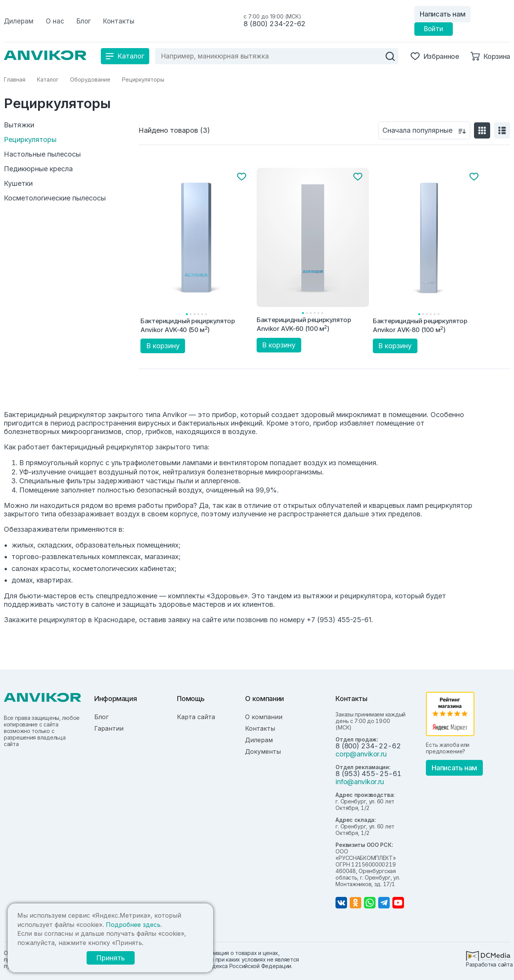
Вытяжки (19, 125)
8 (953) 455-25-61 (368, 774)
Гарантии (109, 728)
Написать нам (442, 14)
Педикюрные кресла (38, 169)
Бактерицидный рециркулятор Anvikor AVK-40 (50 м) (188, 325)
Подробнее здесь (133, 925)
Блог (101, 717)
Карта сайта (196, 717)
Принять (111, 958)
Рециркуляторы (30, 140)
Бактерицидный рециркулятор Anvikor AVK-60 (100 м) (304, 324)
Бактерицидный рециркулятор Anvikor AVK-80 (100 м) (420, 325)
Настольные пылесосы (42, 154)
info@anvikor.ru (360, 782)
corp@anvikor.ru (361, 754)
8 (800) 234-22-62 (275, 24)
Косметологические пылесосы (55, 198)
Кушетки (18, 184)
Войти (434, 29)
